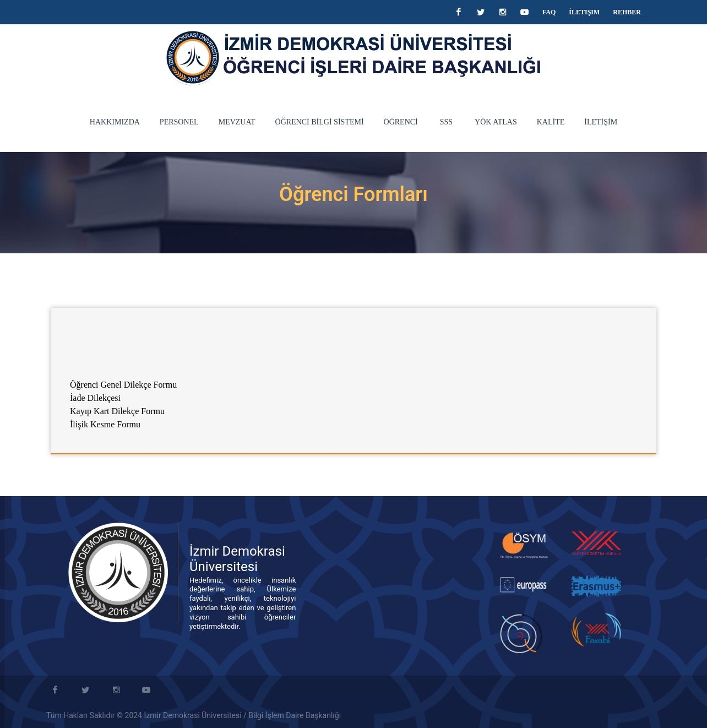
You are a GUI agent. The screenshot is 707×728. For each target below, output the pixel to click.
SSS (446, 122)
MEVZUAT (237, 122)
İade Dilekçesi (96, 398)
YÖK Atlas (496, 122)
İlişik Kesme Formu (105, 424)
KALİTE (551, 122)
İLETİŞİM (601, 122)
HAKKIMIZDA (115, 122)
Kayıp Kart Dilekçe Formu (117, 411)
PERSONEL (179, 122)
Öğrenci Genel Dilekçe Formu (123, 385)
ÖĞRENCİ (401, 122)
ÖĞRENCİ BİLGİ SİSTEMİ (320, 122)
